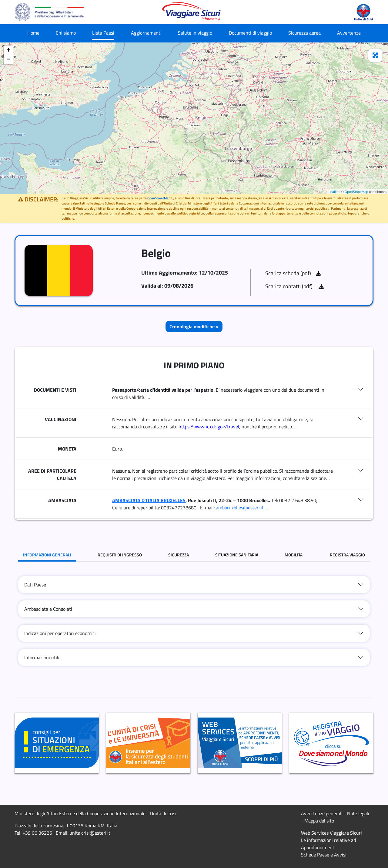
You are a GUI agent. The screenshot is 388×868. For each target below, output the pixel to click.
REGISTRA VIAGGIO (347, 555)
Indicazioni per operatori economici (60, 633)
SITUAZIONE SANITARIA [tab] (237, 555)
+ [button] (8, 51)
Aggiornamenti (146, 33)
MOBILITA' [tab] (294, 555)
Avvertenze (349, 33)
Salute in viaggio (195, 33)
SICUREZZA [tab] (179, 555)
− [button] (8, 60)
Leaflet (334, 192)
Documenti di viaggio (250, 33)
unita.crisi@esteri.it (90, 833)
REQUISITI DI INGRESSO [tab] (120, 555)
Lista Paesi (103, 33)
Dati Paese (35, 585)
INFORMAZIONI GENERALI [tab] (47, 555)
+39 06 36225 (37, 833)
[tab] (194, 585)
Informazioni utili (42, 657)
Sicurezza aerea (304, 33)
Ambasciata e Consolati (48, 609)
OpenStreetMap (356, 192)
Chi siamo (66, 33)
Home (33, 33)
